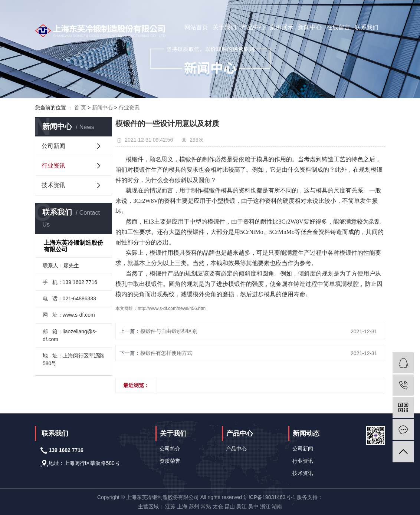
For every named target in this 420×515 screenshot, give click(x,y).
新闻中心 (310, 27)
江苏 (170, 506)
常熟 (206, 506)
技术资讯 (53, 185)
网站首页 (196, 27)
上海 (182, 506)
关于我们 (224, 27)
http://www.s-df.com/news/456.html (172, 308)
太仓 (218, 506)
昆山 (230, 506)
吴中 (253, 506)
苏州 (194, 506)
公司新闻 (53, 146)
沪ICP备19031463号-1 (269, 497)
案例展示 (282, 27)
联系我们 (367, 27)
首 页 (80, 108)
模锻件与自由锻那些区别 (169, 331)
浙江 (265, 506)
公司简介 (170, 449)
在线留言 (338, 27)
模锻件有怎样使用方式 (166, 353)
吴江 (242, 506)
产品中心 (253, 27)
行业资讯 (129, 108)
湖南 (277, 506)
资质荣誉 (170, 461)
